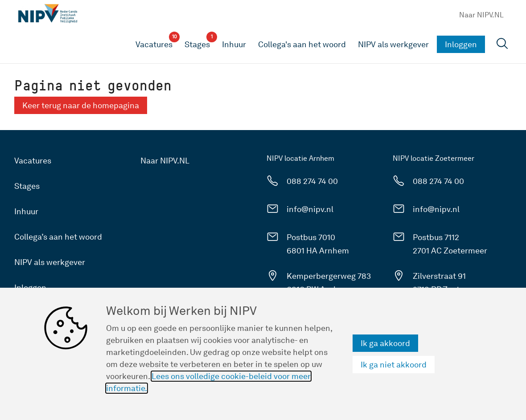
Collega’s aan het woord (58, 237)
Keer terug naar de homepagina (81, 105)
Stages (27, 186)
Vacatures (33, 161)
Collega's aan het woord (302, 44)
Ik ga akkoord (385, 343)
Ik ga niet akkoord (394, 365)
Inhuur (234, 44)
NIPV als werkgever (393, 44)
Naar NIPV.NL (481, 15)
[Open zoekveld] (502, 45)
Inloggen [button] (461, 44)
